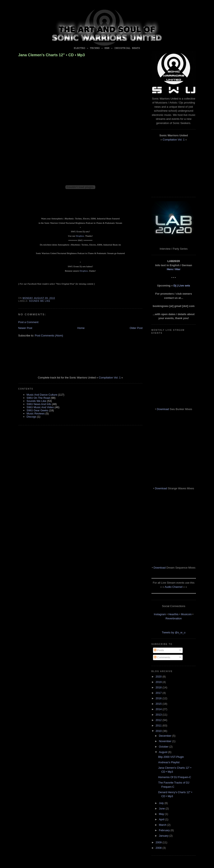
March (163, 825)
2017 (159, 693)
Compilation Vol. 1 (110, 378)
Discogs (31, 417)
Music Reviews (36, 414)
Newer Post (25, 328)
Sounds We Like (40, 301)
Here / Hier (174, 269)
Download (163, 409)
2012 (159, 720)
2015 (159, 704)
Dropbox (80, 236)
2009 (159, 842)
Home (81, 328)
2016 (159, 698)
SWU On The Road (38, 398)
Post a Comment (28, 322)
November (166, 741)
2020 (159, 677)
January (164, 836)
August (163, 752)
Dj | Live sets (182, 286)
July (162, 803)
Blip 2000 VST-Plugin (171, 757)
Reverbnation (174, 618)
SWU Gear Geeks (37, 410)
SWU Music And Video (40, 407)
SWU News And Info (39, 404)
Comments (162, 657)
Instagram (160, 614)
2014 (159, 709)
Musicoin (186, 614)
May (162, 814)
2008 (159, 848)
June (162, 809)
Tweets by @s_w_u (174, 632)
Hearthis (173, 614)
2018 (159, 687)
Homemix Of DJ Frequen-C (175, 777)
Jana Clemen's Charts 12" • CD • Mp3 (52, 55)
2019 (159, 682)
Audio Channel (174, 587)
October (164, 747)
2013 (159, 715)
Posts (159, 650)
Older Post (136, 328)
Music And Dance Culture (42, 395)
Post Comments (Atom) (49, 336)
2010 (159, 731)
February (165, 830)
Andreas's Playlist (169, 762)
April (162, 819)
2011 (159, 725)
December (166, 736)
